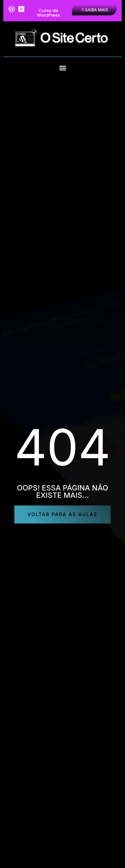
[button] (62, 68)
